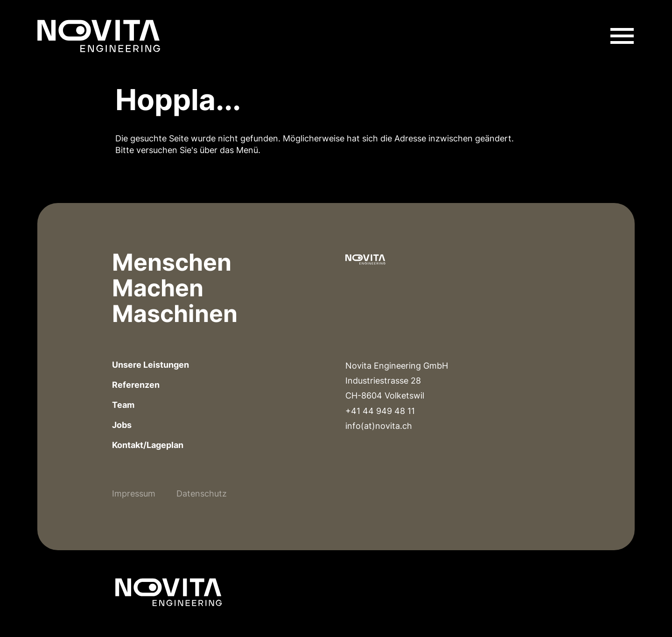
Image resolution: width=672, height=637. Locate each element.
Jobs (122, 425)
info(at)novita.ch (379, 426)
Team (123, 405)
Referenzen (136, 385)
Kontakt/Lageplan (148, 445)
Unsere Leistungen (150, 365)
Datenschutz (202, 493)
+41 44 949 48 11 (380, 411)
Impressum (134, 493)
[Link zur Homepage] (99, 36)
